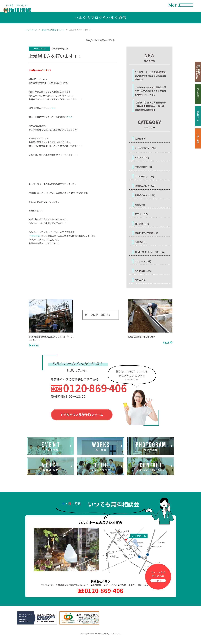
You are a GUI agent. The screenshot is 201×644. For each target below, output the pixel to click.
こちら (53, 108)
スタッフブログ (39, 49)
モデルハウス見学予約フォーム (82, 415)
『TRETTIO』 (35, 236)
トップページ (31, 30)
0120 (95, 388)
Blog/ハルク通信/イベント (53, 30)
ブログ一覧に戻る (101, 315)
